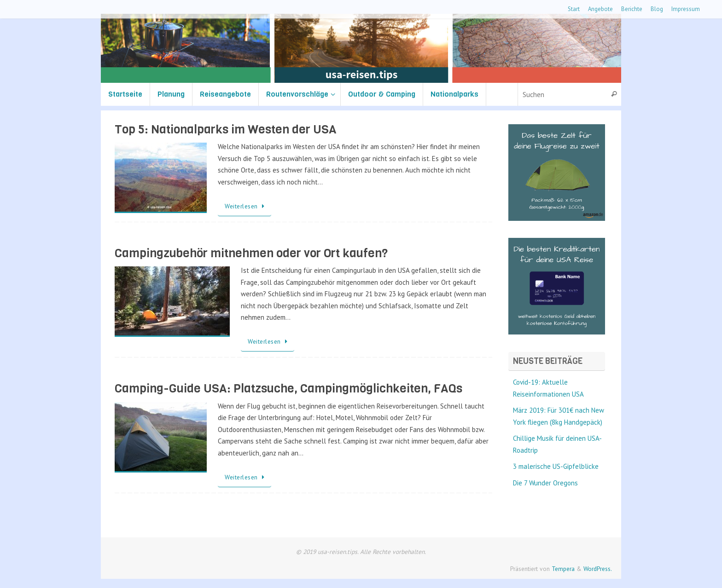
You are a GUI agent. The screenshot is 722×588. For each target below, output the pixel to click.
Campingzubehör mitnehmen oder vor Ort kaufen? (251, 253)
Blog (657, 9)
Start (574, 9)
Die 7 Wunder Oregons (545, 483)
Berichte (632, 9)
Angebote (600, 9)
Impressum (686, 9)
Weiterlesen (246, 206)
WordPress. (598, 569)
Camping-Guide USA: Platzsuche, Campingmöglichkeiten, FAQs (288, 389)
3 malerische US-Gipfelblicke (556, 466)
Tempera (563, 569)
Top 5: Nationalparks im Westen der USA (226, 130)
